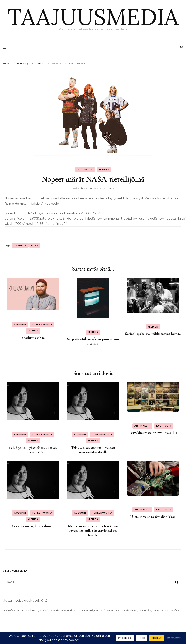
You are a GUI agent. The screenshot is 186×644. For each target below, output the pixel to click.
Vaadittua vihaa (33, 338)
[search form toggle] (182, 47)
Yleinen (104, 170)
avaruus (20, 245)
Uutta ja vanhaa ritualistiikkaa (153, 517)
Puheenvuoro (42, 325)
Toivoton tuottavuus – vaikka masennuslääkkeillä (93, 450)
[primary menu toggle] (5, 49)
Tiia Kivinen (86, 188)
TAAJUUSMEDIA (93, 17)
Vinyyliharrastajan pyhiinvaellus (153, 433)
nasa (35, 245)
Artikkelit (142, 426)
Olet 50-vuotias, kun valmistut (33, 526)
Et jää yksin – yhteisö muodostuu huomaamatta (33, 450)
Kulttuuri (164, 426)
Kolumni (20, 325)
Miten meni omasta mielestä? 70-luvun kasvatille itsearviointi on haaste (93, 531)
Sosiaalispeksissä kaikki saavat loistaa (153, 334)
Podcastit (85, 170)
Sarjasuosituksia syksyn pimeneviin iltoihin (93, 341)
